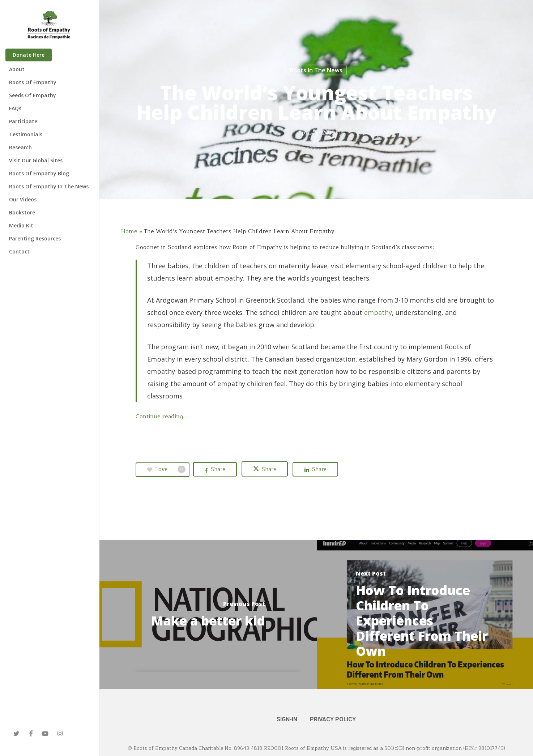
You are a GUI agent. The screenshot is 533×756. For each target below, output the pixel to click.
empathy (378, 312)
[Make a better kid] (208, 614)
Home (129, 231)
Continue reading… (161, 417)
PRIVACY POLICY (333, 719)
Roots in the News (316, 70)
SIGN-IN (287, 719)
